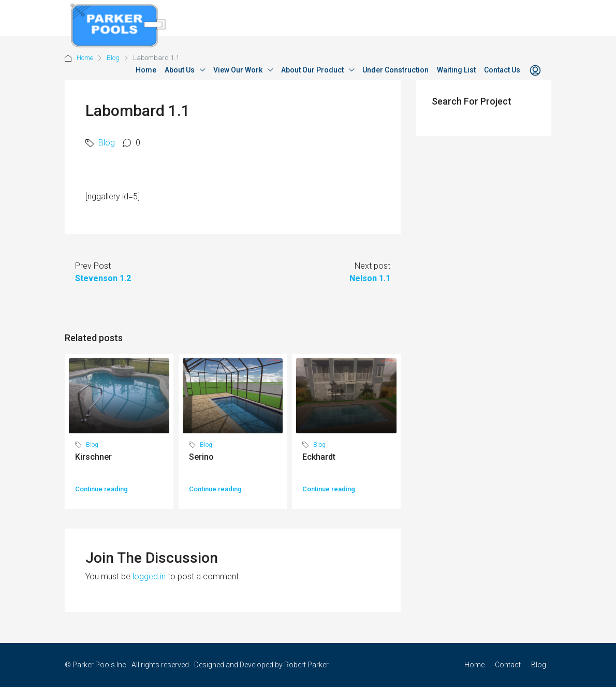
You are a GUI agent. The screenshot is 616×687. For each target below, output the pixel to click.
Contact (508, 665)
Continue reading (101, 489)
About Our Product (312, 70)
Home (146, 70)
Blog (107, 143)
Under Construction (395, 70)
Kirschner (93, 457)
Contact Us (502, 70)
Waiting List (456, 70)
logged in (149, 576)
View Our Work (238, 70)
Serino (201, 457)
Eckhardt (319, 457)
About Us (180, 70)
